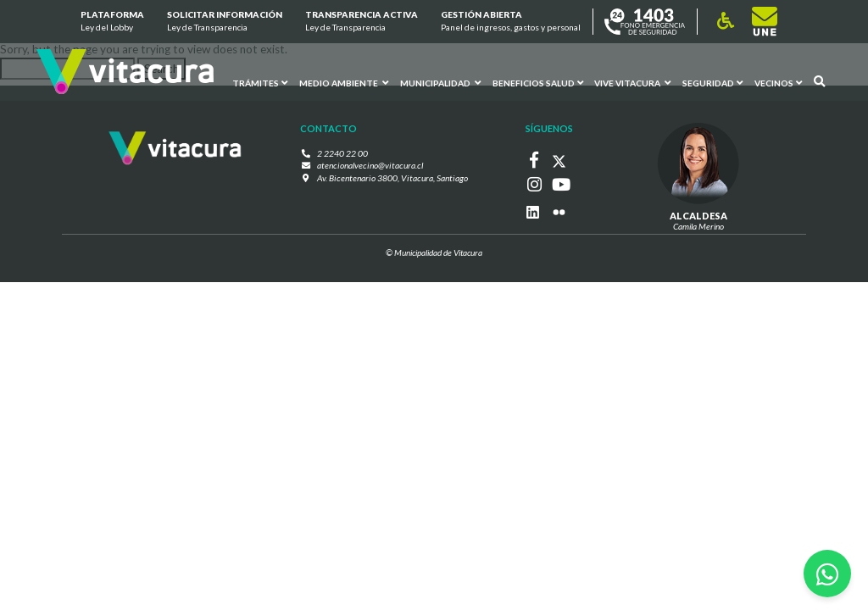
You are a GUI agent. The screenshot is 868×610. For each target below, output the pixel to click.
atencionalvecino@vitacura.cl (370, 165)
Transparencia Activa (362, 22)
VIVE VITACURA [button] (632, 82)
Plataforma (111, 22)
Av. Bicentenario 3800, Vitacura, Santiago (392, 178)
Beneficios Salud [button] (537, 82)
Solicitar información (225, 22)
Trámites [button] (259, 82)
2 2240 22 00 (347, 153)
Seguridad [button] (712, 82)
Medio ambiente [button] (343, 82)
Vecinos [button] (778, 82)
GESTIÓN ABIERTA (511, 22)
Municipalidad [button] (440, 82)
